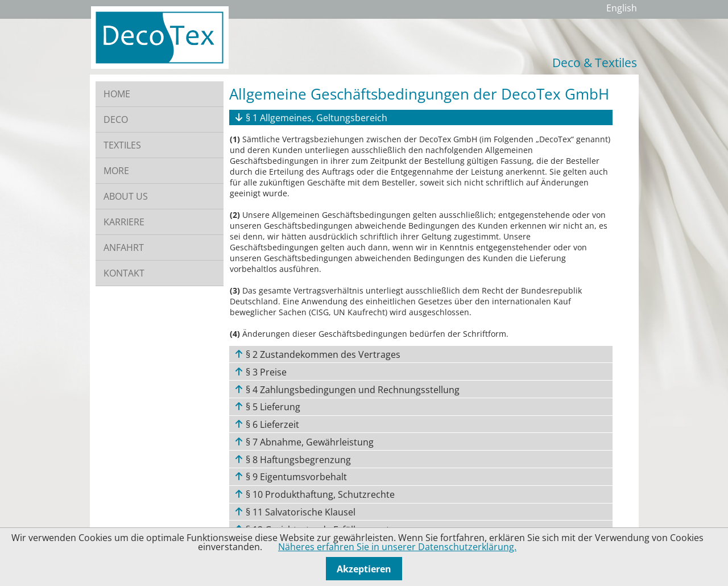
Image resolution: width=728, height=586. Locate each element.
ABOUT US (126, 196)
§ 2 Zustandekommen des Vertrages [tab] (322, 354)
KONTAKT (124, 273)
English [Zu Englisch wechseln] (622, 8)
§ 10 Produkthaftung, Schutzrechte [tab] (319, 494)
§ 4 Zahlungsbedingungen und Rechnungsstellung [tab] (351, 390)
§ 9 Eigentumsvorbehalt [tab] (295, 477)
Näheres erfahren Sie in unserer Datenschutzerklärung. (397, 547)
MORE (116, 171)
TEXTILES (122, 145)
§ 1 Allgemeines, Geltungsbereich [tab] (315, 118)
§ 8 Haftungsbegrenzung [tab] (297, 460)
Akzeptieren (364, 569)
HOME (117, 94)
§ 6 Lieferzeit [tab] (271, 424)
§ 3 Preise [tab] (265, 372)
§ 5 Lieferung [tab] (272, 407)
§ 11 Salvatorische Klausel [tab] (299, 512)
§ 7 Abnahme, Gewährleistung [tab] (309, 442)
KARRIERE (124, 222)
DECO (116, 119)
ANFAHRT (124, 247)
